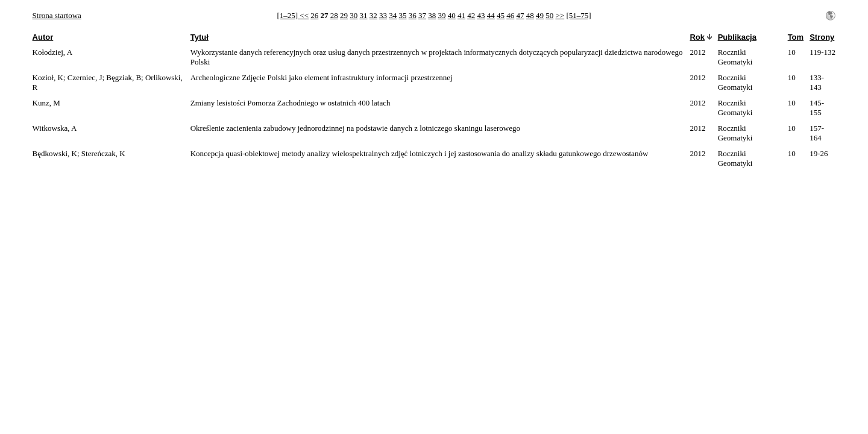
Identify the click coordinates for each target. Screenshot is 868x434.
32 (373, 15)
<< (304, 15)
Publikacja (737, 37)
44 (491, 15)
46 (510, 15)
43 (481, 15)
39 (442, 15)
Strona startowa (57, 15)
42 (471, 15)
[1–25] (288, 15)
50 (549, 15)
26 (314, 15)
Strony (822, 37)
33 (383, 15)
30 (354, 15)
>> (560, 15)
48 (530, 15)
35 (402, 15)
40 (452, 15)
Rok (697, 37)
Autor (43, 37)
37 (422, 15)
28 (334, 15)
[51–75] (578, 15)
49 (540, 15)
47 (520, 15)
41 (461, 15)
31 (363, 15)
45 (501, 15)
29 (344, 15)
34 (393, 15)
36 (413, 15)
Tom (796, 37)
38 (432, 15)
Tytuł (200, 37)
